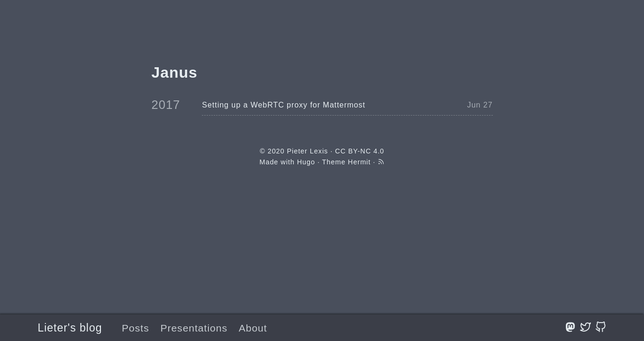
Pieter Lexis (307, 151)
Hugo (306, 162)
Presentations (194, 328)
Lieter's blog (70, 328)
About (253, 328)
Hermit (359, 162)
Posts (136, 328)
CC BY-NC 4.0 (360, 151)
